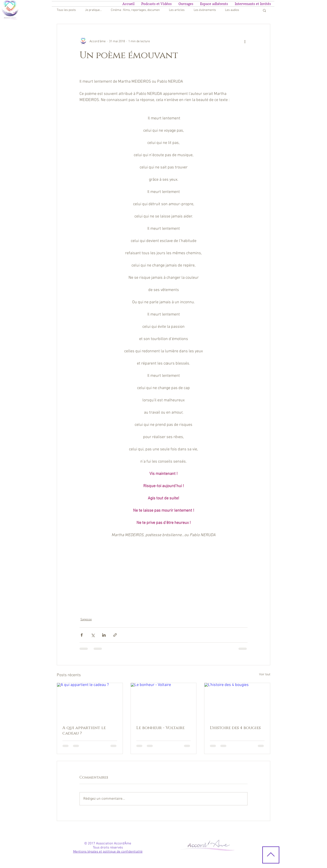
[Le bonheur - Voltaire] (164, 701)
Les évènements (205, 10)
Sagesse (86, 620)
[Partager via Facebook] (82, 635)
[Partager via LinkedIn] (104, 635)
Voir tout (265, 674)
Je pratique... (93, 10)
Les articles (177, 10)
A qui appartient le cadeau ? (84, 731)
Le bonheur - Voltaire (160, 728)
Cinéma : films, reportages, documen (135, 10)
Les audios (232, 10)
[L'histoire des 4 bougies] (237, 701)
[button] (264, 10)
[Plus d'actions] (245, 41)
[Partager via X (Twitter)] (93, 635)
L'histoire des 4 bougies (235, 728)
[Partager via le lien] (115, 635)
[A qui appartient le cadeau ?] (90, 701)
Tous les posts (66, 10)
